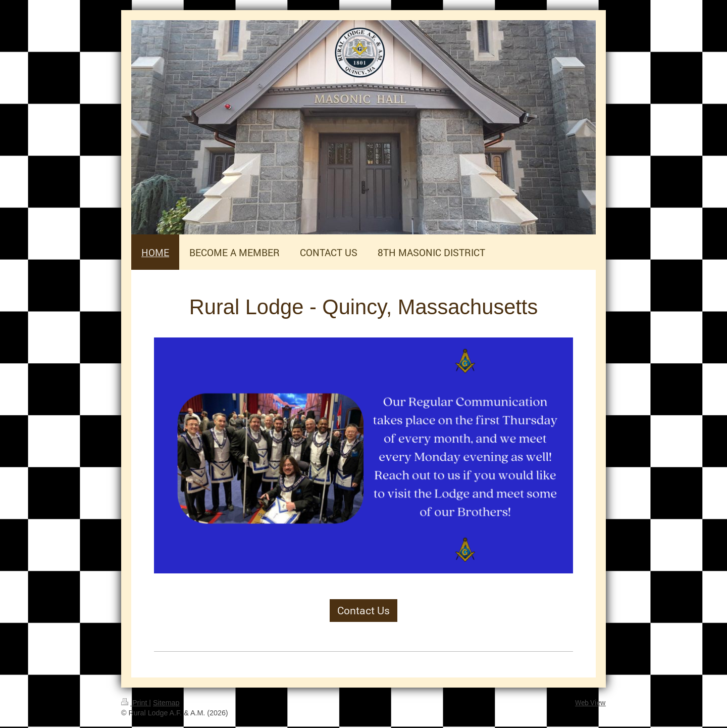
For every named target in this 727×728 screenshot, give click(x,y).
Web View (590, 702)
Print (135, 703)
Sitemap (166, 703)
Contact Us (363, 610)
